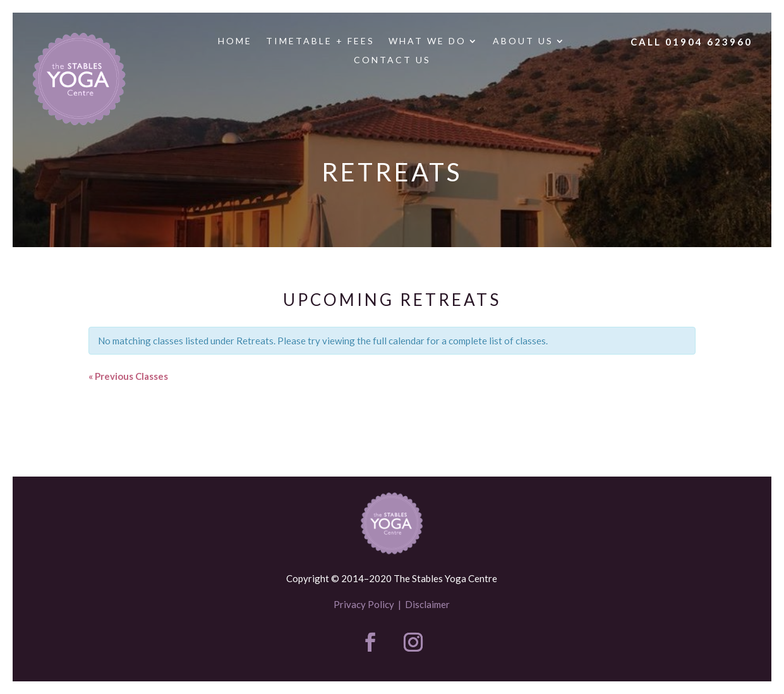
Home (235, 41)
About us (523, 41)
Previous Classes (128, 376)
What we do (427, 41)
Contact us (392, 60)
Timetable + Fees (320, 41)
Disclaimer (427, 604)
